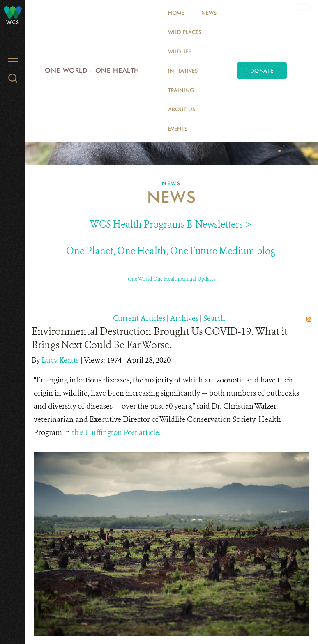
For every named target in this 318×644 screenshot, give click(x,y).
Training (181, 90)
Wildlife (180, 51)
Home (176, 13)
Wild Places (185, 32)
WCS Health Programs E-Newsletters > (171, 224)
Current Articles (139, 318)
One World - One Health (92, 70)
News (209, 13)
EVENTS (178, 129)
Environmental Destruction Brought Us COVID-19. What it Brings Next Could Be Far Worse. (160, 338)
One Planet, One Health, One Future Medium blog (171, 251)
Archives (184, 318)
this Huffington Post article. (117, 432)
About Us (182, 109)
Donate (262, 71)
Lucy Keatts (61, 360)
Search (214, 318)
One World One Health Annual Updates (172, 279)
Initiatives (183, 71)
